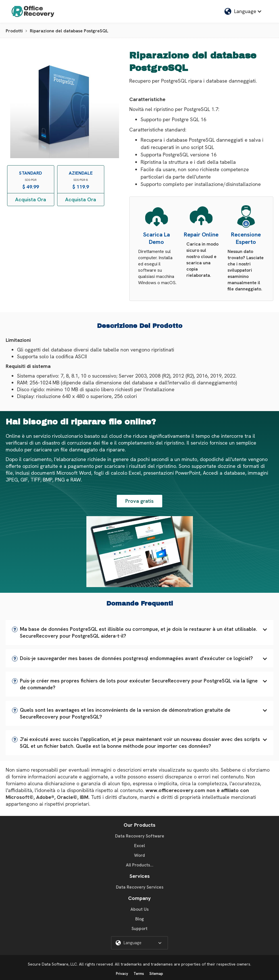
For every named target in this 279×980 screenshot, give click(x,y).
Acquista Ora (31, 199)
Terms (139, 974)
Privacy (122, 974)
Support (139, 929)
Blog (139, 919)
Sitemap (156, 974)
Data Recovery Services (140, 887)
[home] (33, 11)
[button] (139, 633)
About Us (139, 909)
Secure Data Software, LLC (52, 964)
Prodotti (14, 31)
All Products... (140, 865)
